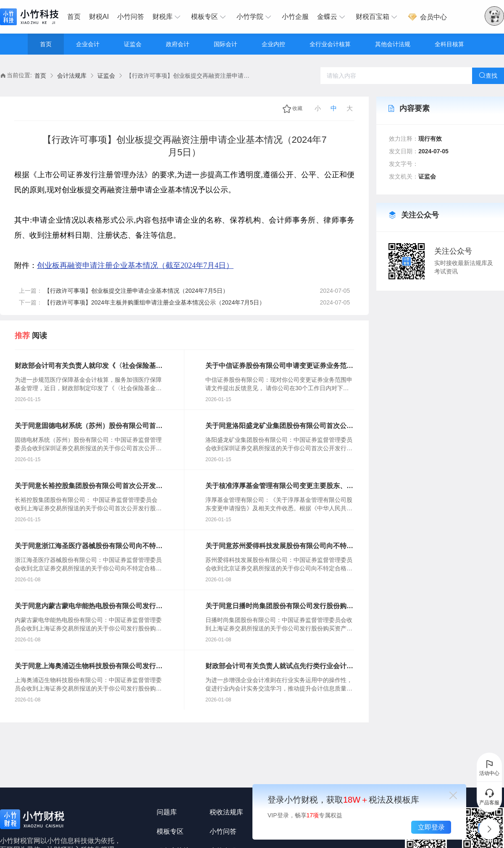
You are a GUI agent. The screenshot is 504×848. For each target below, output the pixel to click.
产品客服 (489, 797)
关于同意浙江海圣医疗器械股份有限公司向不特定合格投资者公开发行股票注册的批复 (89, 546)
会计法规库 (72, 76)
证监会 (133, 44)
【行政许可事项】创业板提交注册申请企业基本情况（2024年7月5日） (136, 291)
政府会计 (178, 44)
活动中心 (489, 767)
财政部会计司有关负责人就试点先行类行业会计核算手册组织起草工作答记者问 (279, 667)
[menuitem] (76, 17)
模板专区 (210, 17)
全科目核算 (449, 44)
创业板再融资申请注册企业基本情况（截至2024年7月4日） (135, 265)
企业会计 (88, 44)
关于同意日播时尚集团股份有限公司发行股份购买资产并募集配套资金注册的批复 (279, 606)
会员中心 (427, 17)
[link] (40, 76)
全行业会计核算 (330, 44)
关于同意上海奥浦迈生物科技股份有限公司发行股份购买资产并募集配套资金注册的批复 (89, 667)
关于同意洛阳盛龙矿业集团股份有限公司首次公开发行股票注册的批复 (279, 426)
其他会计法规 (393, 44)
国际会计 (226, 44)
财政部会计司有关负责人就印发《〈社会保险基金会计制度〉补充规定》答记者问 (89, 366)
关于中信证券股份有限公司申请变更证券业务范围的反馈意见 (279, 366)
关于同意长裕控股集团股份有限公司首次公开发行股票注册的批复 (89, 486)
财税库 (168, 17)
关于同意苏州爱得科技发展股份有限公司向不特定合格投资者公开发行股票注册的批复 (279, 546)
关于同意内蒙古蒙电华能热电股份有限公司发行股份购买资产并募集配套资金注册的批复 (89, 606)
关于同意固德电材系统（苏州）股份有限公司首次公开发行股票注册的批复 (89, 426)
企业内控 (273, 44)
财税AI (99, 17)
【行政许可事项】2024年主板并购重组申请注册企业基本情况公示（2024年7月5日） (155, 302)
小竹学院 (255, 17)
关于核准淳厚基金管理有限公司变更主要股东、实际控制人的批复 (279, 486)
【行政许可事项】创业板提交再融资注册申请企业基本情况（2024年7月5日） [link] (189, 76)
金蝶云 (332, 17)
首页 (74, 17)
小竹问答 (131, 17)
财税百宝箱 (378, 17)
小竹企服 (295, 17)
